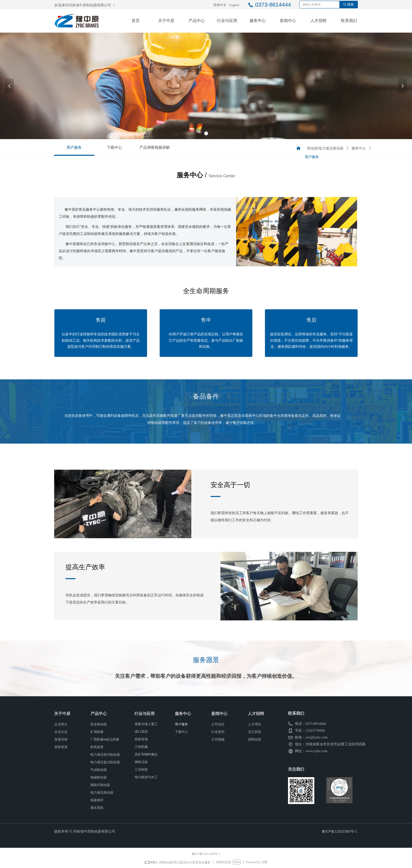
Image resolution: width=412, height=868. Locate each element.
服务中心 (359, 148)
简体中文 (220, 5)
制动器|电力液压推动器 (325, 148)
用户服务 (312, 157)
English (234, 5)
